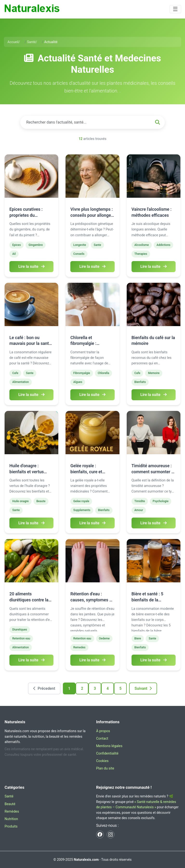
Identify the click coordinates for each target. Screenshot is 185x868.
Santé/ (32, 42)
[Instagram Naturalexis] (111, 835)
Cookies (102, 761)
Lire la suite (31, 266)
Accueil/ (14, 42)
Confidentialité (107, 754)
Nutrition (11, 819)
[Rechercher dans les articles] (92, 122)
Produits (11, 826)
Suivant (143, 688)
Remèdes (12, 812)
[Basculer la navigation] (175, 9)
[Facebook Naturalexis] (100, 835)
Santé (9, 797)
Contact (102, 739)
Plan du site (105, 769)
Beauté (10, 804)
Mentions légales (109, 746)
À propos (103, 731)
